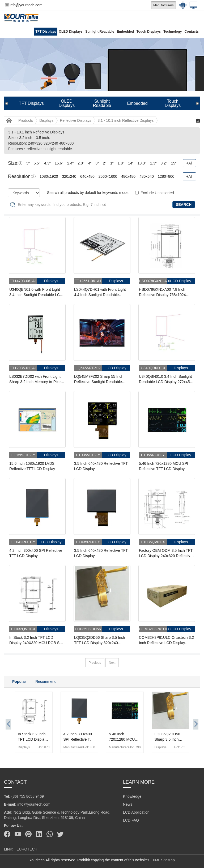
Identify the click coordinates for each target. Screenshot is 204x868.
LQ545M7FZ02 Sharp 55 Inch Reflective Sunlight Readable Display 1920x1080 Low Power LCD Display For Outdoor (100, 379)
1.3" (153, 163)
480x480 (128, 176)
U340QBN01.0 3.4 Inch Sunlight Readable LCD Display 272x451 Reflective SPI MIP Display (165, 379)
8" (97, 163)
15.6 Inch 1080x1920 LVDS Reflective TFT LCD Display (32, 466)
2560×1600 (108, 176)
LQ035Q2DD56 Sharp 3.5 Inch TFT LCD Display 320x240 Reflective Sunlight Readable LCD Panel (99, 640)
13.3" (142, 163)
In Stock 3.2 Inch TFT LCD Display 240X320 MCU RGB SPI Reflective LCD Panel (36, 640)
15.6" (59, 163)
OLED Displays (71, 32)
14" (131, 163)
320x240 (69, 176)
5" (28, 163)
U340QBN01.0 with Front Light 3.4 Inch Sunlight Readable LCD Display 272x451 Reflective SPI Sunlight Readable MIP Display (36, 292)
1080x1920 (49, 176)
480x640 (147, 176)
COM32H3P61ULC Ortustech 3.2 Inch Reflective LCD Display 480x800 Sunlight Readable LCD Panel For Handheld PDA (166, 640)
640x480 (87, 176)
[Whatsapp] (50, 834)
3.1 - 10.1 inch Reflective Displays (126, 120)
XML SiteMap (164, 860)
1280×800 (166, 176)
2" (105, 163)
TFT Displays (46, 32)
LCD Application (136, 812)
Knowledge (132, 796)
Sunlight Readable (100, 32)
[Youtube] (18, 834)
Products (26, 120)
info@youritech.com (24, 5)
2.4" (70, 163)
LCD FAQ (131, 820)
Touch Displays (149, 32)
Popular (19, 682)
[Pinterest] (28, 834)
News (128, 804)
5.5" (37, 163)
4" (90, 163)
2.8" (81, 163)
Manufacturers (163, 5)
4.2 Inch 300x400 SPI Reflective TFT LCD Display (36, 553)
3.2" (164, 163)
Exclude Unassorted (157, 193)
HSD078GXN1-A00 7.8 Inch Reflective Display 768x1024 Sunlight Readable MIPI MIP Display (162, 292)
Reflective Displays (75, 120)
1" (112, 163)
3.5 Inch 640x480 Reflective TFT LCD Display (101, 466)
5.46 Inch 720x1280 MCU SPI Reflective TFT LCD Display (163, 466)
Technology (173, 32)
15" (174, 163)
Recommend (46, 682)
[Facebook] (7, 834)
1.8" (121, 163)
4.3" (47, 163)
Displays (46, 120)
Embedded (125, 32)
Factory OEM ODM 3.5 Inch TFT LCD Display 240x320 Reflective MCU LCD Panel (166, 553)
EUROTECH (27, 849)
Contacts (192, 32)
